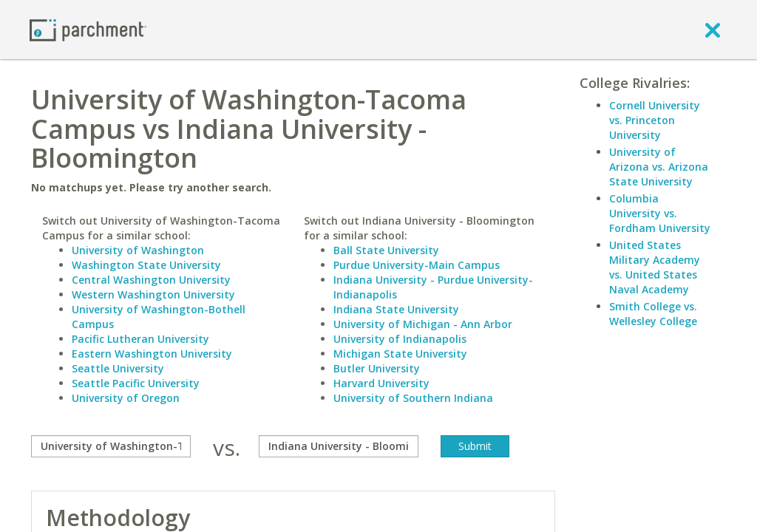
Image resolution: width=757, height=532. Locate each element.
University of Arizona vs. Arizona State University (659, 167)
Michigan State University (400, 354)
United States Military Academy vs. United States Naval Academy (655, 267)
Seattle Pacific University (136, 383)
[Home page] (88, 29)
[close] (713, 30)
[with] (339, 446)
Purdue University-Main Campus (417, 265)
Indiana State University (396, 309)
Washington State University (146, 265)
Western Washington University (153, 294)
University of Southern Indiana (413, 398)
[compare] (111, 446)
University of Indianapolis (400, 339)
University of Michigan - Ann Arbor (423, 324)
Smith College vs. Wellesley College (653, 314)
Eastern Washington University (152, 354)
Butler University (377, 368)
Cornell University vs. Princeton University (655, 120)
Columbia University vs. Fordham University (660, 213)
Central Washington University (151, 280)
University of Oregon (126, 398)
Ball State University (386, 250)
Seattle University (118, 368)
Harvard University (381, 383)
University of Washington (138, 250)
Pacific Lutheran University (140, 339)
